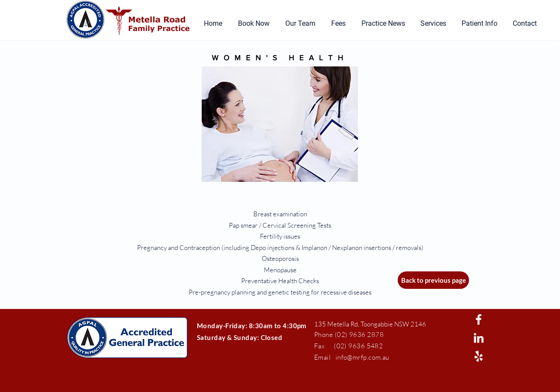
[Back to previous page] (433, 280)
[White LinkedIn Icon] (479, 338)
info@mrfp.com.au (362, 357)
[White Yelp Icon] (479, 356)
